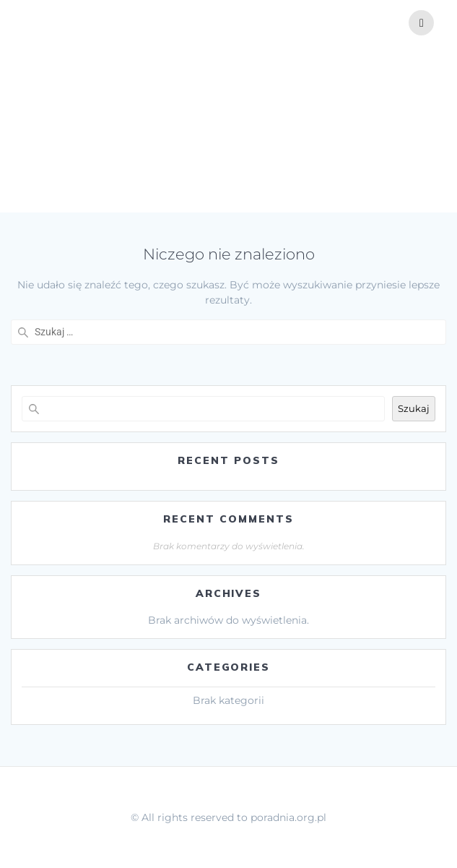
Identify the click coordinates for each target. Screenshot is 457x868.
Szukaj (414, 408)
